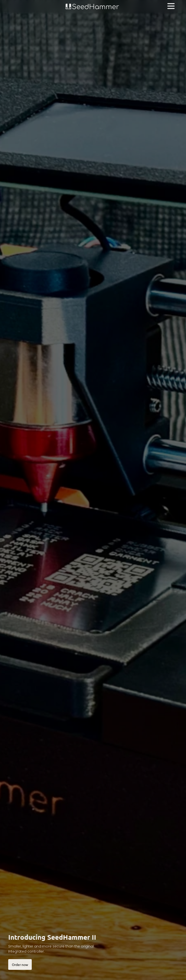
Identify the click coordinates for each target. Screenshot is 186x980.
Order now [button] (20, 964)
